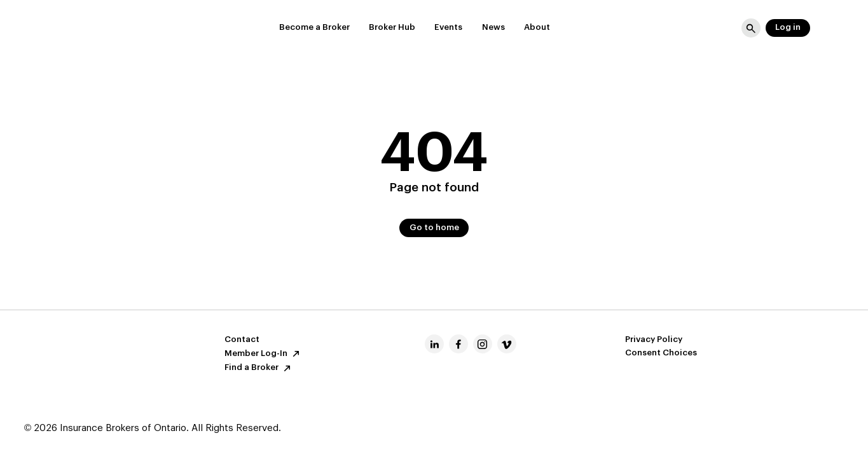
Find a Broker (259, 368)
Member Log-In (263, 354)
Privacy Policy (654, 340)
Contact (242, 340)
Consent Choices (661, 353)
